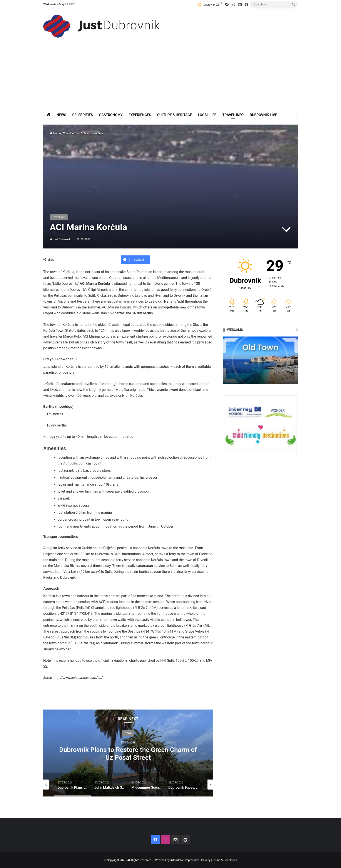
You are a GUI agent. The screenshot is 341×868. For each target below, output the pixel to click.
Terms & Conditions (225, 860)
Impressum (192, 860)
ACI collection (74, 463)
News (61, 115)
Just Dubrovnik (62, 239)
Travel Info (233, 115)
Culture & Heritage (174, 115)
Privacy (206, 860)
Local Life (207, 115)
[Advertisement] (170, 79)
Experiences (140, 115)
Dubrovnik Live (263, 115)
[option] (128, 753)
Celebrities (83, 115)
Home (55, 133)
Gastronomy (111, 115)
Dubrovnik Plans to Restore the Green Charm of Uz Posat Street (128, 753)
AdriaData (176, 860)
